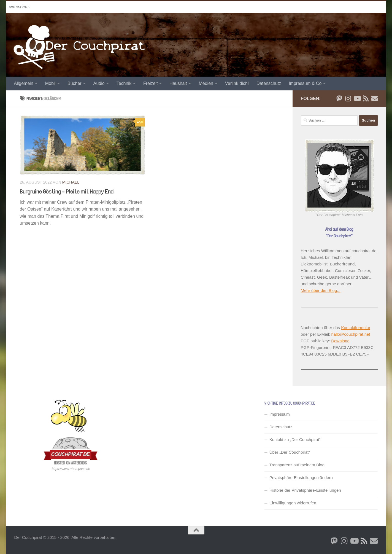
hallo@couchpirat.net (351, 334)
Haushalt (178, 83)
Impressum (280, 414)
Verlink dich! (237, 83)
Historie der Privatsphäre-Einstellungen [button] (305, 490)
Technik (124, 83)
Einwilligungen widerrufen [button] (293, 503)
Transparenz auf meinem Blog (297, 465)
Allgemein (24, 83)
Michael (71, 182)
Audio (99, 83)
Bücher (75, 83)
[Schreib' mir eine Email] (375, 98)
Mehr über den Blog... (321, 290)
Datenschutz (269, 83)
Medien (206, 83)
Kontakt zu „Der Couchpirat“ (295, 439)
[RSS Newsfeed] (366, 98)
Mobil (50, 83)
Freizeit (150, 83)
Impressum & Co (305, 83)
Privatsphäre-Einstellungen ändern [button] (301, 478)
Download (340, 341)
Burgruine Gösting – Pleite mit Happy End (67, 191)
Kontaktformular (356, 328)
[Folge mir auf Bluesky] (339, 98)
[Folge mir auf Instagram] (348, 98)
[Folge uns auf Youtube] (357, 98)
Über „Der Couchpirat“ (290, 452)
